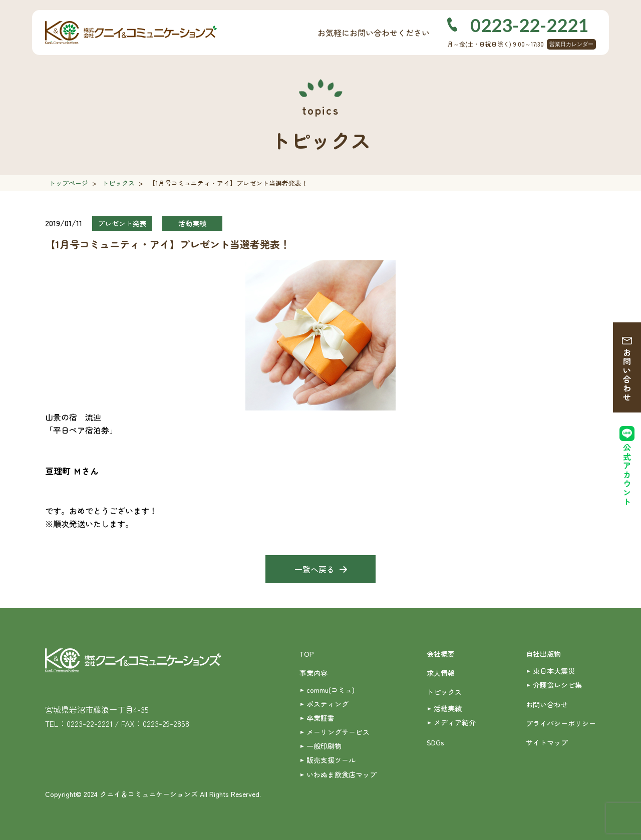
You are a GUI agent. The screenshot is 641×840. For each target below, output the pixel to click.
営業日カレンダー (571, 44)
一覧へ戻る (314, 569)
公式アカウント (627, 475)
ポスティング (328, 704)
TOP (307, 654)
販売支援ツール (331, 760)
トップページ (69, 183)
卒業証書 (320, 718)
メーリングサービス (338, 732)
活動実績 (448, 708)
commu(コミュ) (331, 690)
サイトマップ (547, 742)
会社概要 (441, 654)
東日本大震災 (554, 671)
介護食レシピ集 (557, 685)
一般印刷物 (324, 746)
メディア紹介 (455, 722)
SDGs (435, 742)
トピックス (118, 183)
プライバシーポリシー (561, 723)
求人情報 (441, 673)
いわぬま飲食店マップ (342, 774)
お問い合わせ (627, 375)
